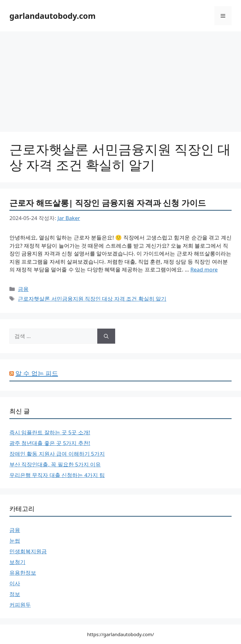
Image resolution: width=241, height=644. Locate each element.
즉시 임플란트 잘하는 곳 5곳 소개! (50, 432)
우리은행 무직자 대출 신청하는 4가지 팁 (57, 475)
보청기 (17, 562)
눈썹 (15, 541)
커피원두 (20, 605)
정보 (15, 594)
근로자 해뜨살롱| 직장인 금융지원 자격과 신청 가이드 (108, 203)
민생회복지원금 (28, 551)
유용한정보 (23, 573)
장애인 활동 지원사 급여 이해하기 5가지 (57, 454)
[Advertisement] (120, 78)
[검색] (106, 336)
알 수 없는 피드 (37, 373)
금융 (23, 289)
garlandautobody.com (53, 16)
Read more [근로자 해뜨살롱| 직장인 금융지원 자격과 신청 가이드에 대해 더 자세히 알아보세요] (204, 269)
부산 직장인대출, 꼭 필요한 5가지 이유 (55, 464)
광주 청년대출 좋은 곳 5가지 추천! (50, 443)
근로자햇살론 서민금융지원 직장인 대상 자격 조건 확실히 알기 (92, 299)
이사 (15, 583)
